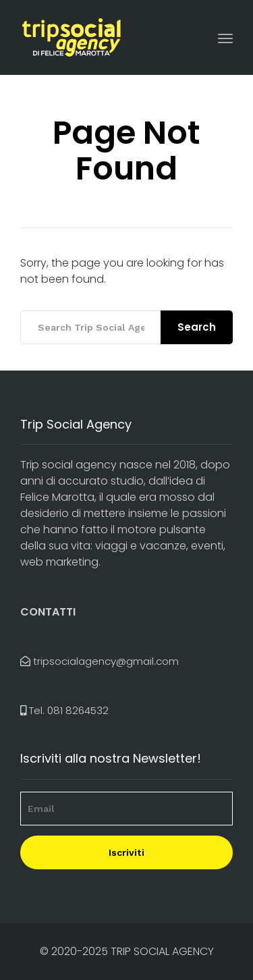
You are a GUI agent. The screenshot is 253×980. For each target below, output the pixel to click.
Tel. (64, 710)
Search (197, 327)
